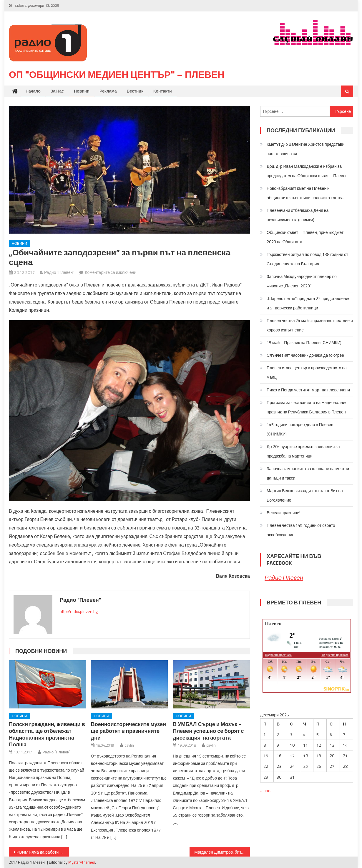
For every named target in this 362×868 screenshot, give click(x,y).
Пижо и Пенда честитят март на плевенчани (308, 390)
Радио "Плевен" (59, 272)
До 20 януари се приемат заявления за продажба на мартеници (303, 451)
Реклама (108, 91)
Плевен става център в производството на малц (307, 372)
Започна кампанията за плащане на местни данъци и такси (308, 473)
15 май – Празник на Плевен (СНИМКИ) (304, 342)
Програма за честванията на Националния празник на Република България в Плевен (307, 407)
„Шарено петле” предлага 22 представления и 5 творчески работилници (308, 303)
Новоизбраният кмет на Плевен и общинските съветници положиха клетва (305, 193)
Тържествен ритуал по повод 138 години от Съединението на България (307, 259)
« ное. (266, 791)
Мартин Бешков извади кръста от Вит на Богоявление (305, 495)
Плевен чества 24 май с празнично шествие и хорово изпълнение (310, 325)
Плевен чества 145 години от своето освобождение (301, 530)
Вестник (135, 91)
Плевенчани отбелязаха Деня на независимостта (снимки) (298, 215)
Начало (33, 91)
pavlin (129, 745)
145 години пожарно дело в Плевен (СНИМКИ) (300, 429)
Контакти (163, 91)
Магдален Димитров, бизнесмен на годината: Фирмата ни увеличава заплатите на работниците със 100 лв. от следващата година (222, 852)
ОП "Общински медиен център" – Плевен (117, 74)
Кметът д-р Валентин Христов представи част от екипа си (305, 149)
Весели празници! (283, 513)
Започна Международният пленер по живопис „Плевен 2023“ (302, 281)
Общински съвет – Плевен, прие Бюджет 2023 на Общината (305, 237)
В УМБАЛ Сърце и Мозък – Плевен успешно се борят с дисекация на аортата (208, 731)
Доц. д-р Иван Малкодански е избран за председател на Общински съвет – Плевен (307, 171)
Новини (82, 91)
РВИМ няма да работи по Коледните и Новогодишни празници (43, 852)
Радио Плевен (284, 578)
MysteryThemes (82, 862)
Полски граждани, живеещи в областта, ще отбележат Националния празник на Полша (47, 734)
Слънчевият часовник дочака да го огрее (305, 355)
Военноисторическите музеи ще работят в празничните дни (128, 731)
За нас (57, 91)
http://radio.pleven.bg (79, 611)
